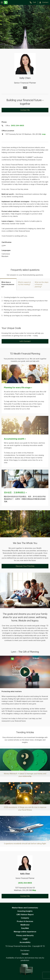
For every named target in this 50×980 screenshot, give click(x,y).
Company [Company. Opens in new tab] (25, 918)
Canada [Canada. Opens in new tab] (25, 954)
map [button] (44, 134)
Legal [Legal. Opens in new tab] (25, 939)
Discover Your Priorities (25, 566)
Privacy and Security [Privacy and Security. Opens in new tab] (25, 936)
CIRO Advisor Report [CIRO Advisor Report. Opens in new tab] (25, 915)
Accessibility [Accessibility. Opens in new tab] (25, 942)
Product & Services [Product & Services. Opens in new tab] (25, 921)
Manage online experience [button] (25, 932)
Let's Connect (25, 341)
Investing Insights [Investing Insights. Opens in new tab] (25, 911)
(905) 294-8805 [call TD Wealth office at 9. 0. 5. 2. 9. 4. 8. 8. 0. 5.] (18, 126)
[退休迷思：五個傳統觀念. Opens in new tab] (15, 493)
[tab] (8, 284)
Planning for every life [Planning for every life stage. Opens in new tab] (18, 388)
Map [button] (34, 890)
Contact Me (25, 110)
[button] (25, 672)
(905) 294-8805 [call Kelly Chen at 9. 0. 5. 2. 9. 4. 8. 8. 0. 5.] (25, 883)
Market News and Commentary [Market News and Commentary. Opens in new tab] (25, 908)
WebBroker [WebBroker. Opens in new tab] (25, 925)
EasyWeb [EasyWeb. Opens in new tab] (25, 928)
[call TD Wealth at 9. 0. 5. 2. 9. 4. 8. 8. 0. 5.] (34, 2)
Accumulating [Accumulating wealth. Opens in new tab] (15, 439)
